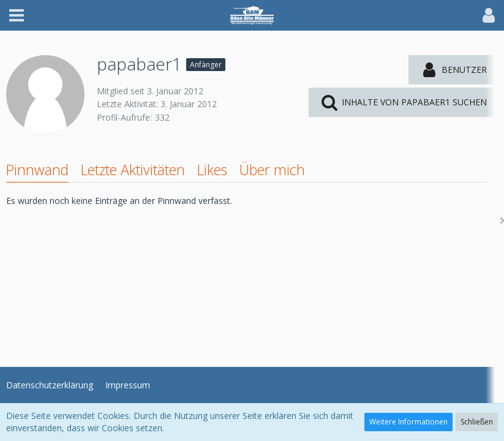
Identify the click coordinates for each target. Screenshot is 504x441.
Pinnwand (37, 170)
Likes (212, 170)
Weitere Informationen (408, 422)
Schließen (477, 422)
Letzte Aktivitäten (133, 170)
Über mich (272, 170)
